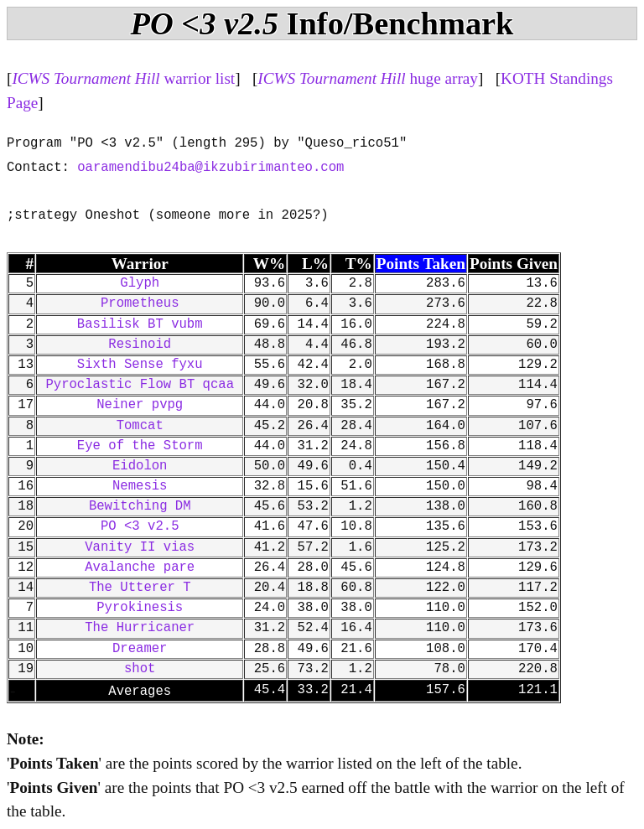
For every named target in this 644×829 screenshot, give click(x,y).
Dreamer (140, 649)
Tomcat (140, 426)
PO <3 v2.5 (140, 526)
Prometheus (140, 303)
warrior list (123, 78)
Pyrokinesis (140, 608)
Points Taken (421, 264)
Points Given (514, 264)
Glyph (140, 283)
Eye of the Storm (140, 446)
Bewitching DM (140, 506)
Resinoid (140, 345)
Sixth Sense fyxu (140, 365)
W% (269, 264)
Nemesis (140, 486)
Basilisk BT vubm (140, 324)
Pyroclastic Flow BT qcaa (140, 385)
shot (140, 669)
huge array (368, 78)
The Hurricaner (140, 628)
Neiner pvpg (140, 405)
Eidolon (140, 466)
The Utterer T (140, 588)
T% (359, 264)
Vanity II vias (140, 547)
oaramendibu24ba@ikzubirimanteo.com (210, 168)
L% (315, 264)
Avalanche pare (140, 567)
